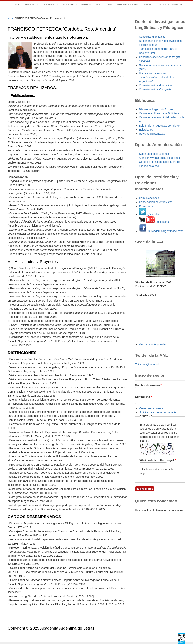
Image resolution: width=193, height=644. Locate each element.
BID (110, 4)
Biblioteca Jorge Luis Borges (156, 109)
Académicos (30, 5)
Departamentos (49, 5)
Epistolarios (146, 130)
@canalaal (150, 214)
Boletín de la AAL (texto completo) (159, 126)
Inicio (17, 4)
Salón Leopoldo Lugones (154, 154)
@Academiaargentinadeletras (161, 231)
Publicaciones (69, 5)
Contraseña (143, 397)
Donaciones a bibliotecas (128, 4)
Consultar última (155, 85)
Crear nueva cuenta (151, 408)
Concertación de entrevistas (156, 202)
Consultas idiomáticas (152, 37)
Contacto (99, 4)
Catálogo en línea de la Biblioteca (159, 113)
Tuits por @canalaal (147, 364)
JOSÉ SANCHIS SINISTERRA (170, 4)
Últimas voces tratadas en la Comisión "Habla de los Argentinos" (156, 77)
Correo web (146, 206)
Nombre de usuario (148, 385)
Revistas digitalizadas (152, 134)
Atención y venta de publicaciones (159, 158)
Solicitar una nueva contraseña (158, 412)
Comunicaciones (149, 198)
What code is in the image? (158, 460)
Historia (85, 5)
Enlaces (148, 4)
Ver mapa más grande (152, 344)
